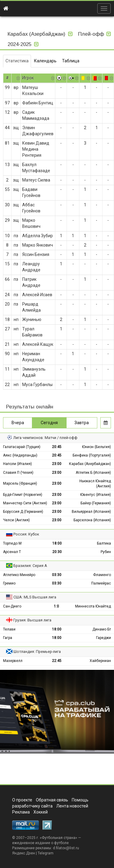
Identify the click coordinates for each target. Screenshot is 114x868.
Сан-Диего (12, 606)
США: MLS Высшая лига (35, 597)
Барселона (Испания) (92, 520)
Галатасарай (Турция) (22, 447)
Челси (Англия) (16, 520)
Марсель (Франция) (20, 483)
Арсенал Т (12, 552)
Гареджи (104, 638)
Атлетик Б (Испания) (93, 473)
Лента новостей (72, 806)
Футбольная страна (59, 838)
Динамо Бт (102, 629)
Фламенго (102, 575)
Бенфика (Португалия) (92, 455)
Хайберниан (100, 661)
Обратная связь (52, 800)
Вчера (18, 423)
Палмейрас (101, 583)
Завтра (82, 423)
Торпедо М (12, 543)
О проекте (22, 800)
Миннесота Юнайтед (93, 606)
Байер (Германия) (96, 503)
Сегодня (49, 423)
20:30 (57, 552)
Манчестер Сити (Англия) (25, 503)
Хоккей (41, 812)
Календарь (45, 61)
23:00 (57, 464)
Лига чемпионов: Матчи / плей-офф (45, 438)
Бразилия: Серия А (30, 566)
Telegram (46, 853)
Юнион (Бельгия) (97, 447)
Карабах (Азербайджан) (90, 464)
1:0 (56, 606)
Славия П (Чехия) (18, 473)
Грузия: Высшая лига (32, 620)
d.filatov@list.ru (66, 848)
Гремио (9, 583)
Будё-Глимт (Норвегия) (23, 495)
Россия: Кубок (26, 534)
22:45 (57, 661)
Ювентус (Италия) (96, 495)
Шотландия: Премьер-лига (37, 652)
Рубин (106, 552)
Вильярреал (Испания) (91, 512)
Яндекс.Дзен (24, 853)
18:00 (57, 543)
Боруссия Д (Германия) (23, 512)
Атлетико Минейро (19, 575)
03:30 (57, 575)
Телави (9, 629)
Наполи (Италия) (17, 464)
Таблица (71, 61)
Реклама (21, 812)
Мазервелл (13, 661)
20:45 (57, 447)
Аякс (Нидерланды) (20, 455)
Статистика (17, 61)
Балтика (104, 543)
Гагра (8, 638)
